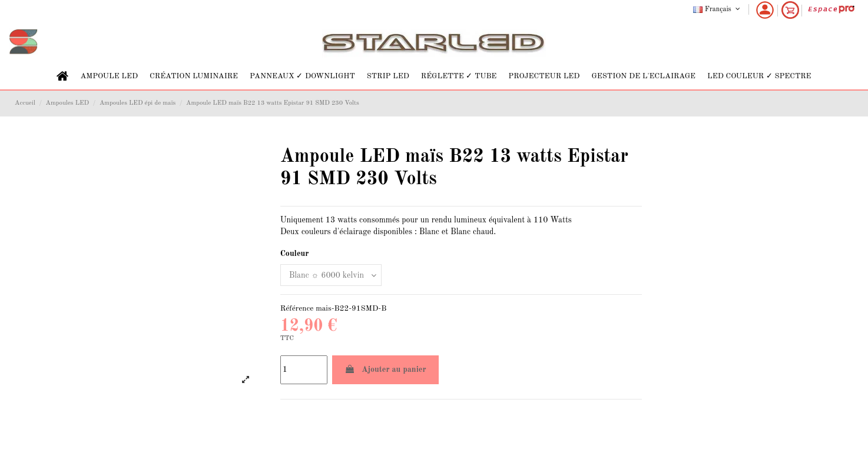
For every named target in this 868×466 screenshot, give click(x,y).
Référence (297, 309)
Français (718, 9)
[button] (109, 76)
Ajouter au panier (385, 369)
